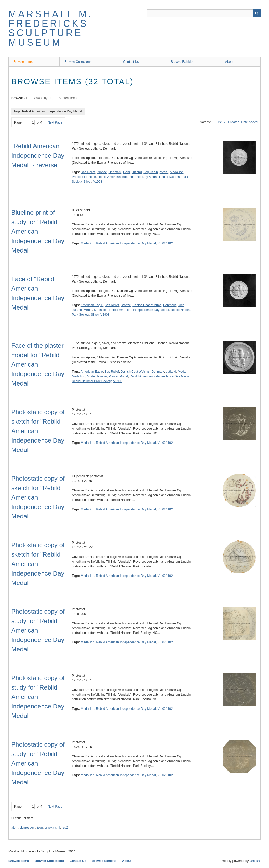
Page (24, 122)
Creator (233, 122)
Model (91, 376)
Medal (164, 172)
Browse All (19, 98)
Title (220, 122)
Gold (126, 172)
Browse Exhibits (182, 62)
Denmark (115, 172)
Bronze (102, 172)
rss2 (65, 828)
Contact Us (131, 62)
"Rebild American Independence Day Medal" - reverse (38, 155)
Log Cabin (151, 172)
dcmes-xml (28, 828)
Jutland (137, 172)
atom (15, 828)
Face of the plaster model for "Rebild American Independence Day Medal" (38, 364)
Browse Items (23, 62)
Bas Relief (88, 172)
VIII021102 (165, 243)
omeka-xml (52, 828)
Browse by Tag (43, 98)
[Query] (204, 13)
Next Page (55, 122)
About (229, 62)
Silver (87, 182)
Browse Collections (78, 62)
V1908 (98, 182)
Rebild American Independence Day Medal (128, 177)
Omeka (255, 861)
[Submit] (257, 13)
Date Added (249, 122)
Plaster (102, 376)
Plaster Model (118, 376)
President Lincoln (84, 177)
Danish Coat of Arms (147, 305)
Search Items (68, 98)
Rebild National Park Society (92, 381)
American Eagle (92, 305)
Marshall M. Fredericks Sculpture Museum (51, 28)
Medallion (177, 172)
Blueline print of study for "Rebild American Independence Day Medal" (38, 231)
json (40, 828)
